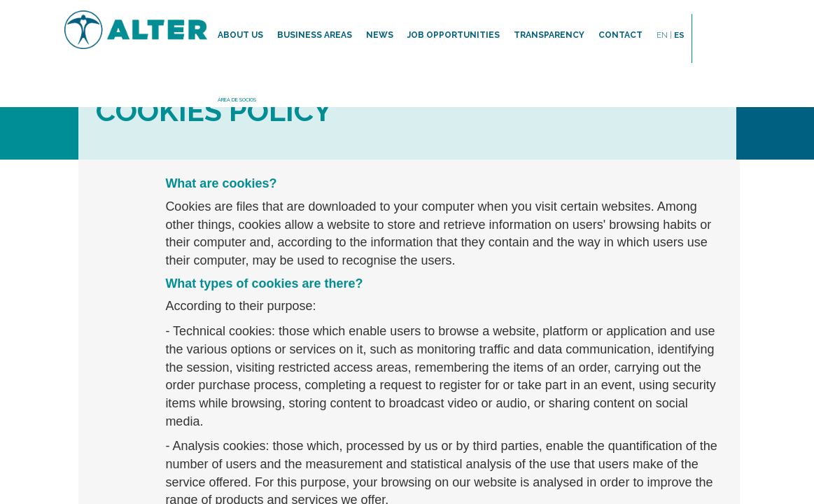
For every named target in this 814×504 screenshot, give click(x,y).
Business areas (315, 35)
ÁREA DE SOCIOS (237, 100)
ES (679, 35)
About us (240, 35)
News (380, 35)
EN (664, 35)
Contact (620, 35)
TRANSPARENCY (549, 35)
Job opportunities (454, 35)
